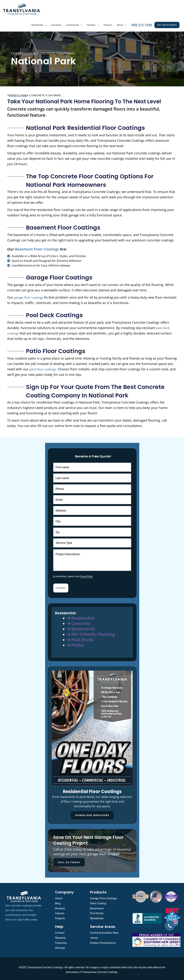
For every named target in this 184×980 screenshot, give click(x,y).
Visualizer (56, 23)
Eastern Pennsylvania (103, 941)
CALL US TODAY (67, 861)
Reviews (60, 907)
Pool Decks (80, 638)
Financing (61, 941)
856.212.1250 (142, 23)
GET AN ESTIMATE (167, 23)
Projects (108, 23)
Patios (75, 644)
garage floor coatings (30, 296)
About (120, 23)
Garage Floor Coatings (103, 897)
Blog (58, 902)
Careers (60, 912)
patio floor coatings (44, 367)
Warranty (60, 936)
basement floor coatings (37, 247)
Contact (60, 931)
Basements (81, 627)
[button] (170, 926)
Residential (37, 23)
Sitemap (60, 946)
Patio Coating (98, 902)
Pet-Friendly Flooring (91, 633)
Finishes (91, 23)
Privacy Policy (86, 575)
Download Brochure (92, 814)
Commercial (72, 23)
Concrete (79, 622)
